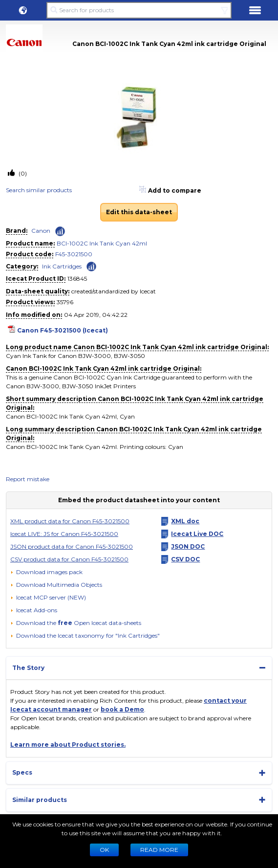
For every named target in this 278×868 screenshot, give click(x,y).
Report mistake (28, 479)
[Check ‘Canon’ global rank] (60, 231)
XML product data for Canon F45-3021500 (70, 521)
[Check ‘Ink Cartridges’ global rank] (91, 266)
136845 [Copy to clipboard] (77, 278)
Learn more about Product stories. (68, 745)
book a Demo (122, 709)
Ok (104, 850)
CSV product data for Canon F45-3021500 (69, 559)
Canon (41, 231)
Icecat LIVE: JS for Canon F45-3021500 (64, 534)
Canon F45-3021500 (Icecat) (63, 330)
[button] (23, 10)
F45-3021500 (74, 254)
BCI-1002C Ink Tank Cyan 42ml (102, 243)
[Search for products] (139, 10)
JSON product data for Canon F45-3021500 (72, 546)
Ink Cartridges (62, 266)
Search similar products (39, 190)
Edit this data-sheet (139, 212)
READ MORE (159, 850)
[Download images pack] (46, 572)
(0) (22, 173)
